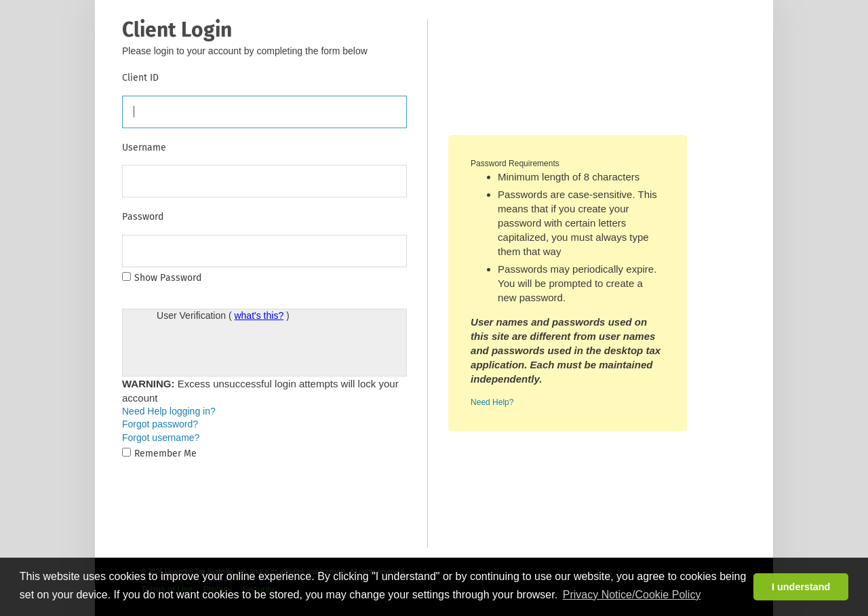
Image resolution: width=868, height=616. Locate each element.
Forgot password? (160, 424)
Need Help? (492, 402)
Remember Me (165, 454)
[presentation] (260, 349)
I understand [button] (801, 587)
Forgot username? (161, 438)
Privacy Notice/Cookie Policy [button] (632, 595)
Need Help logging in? (169, 411)
